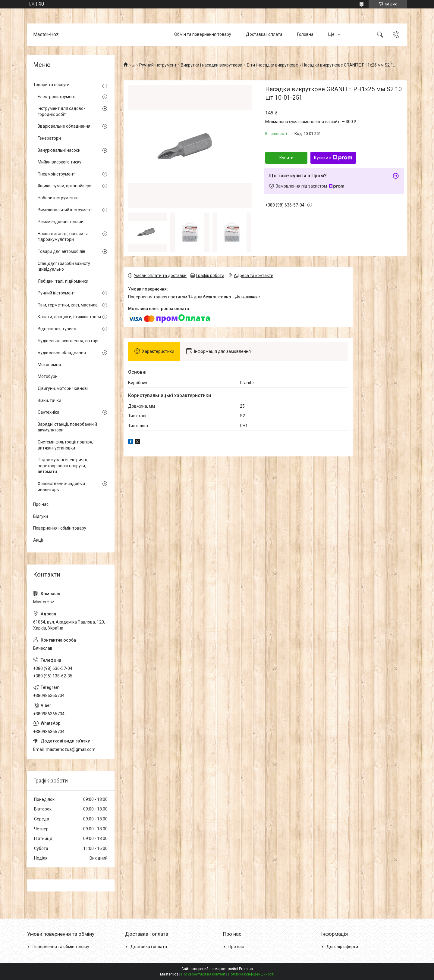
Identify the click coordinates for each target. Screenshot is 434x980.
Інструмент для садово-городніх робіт (61, 111)
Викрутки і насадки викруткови (212, 65)
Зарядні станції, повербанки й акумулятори (67, 427)
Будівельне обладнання (62, 353)
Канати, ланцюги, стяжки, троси (69, 317)
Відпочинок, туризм (57, 329)
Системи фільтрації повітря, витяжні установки (65, 445)
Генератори (49, 138)
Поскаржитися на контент (203, 974)
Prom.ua (246, 969)
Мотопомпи (49, 365)
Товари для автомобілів (61, 251)
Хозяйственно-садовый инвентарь (61, 487)
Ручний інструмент (158, 65)
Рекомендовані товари (61, 222)
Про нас (41, 504)
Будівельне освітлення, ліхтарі (68, 341)
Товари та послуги (51, 85)
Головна (305, 34)
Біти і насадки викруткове (272, 65)
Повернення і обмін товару (60, 528)
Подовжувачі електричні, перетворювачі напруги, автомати (63, 466)
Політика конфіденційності (251, 974)
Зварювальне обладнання (64, 126)
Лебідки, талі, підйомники (63, 281)
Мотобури (48, 376)
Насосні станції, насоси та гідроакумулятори (63, 237)
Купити (286, 158)
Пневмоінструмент (56, 174)
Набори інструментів (58, 198)
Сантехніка (49, 412)
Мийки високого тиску (60, 162)
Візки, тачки (49, 400)
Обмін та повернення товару (203, 34)
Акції (38, 540)
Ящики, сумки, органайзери (65, 186)
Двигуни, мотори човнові (63, 388)
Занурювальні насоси (59, 150)
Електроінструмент (57, 97)
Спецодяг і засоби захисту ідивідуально (64, 266)
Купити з (333, 158)
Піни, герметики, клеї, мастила (68, 305)
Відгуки (41, 516)
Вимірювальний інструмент (65, 210)
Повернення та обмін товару (61, 947)
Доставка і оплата (264, 34)
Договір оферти (342, 947)
